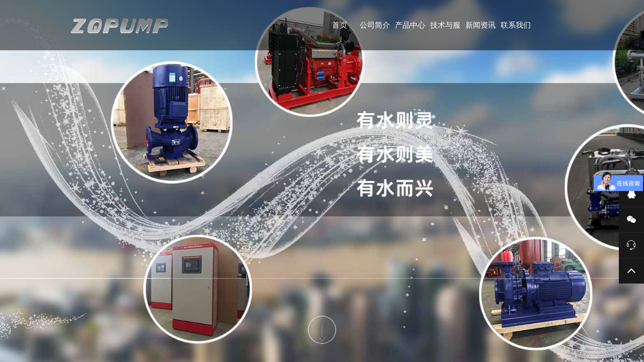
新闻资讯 (480, 25)
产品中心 (410, 25)
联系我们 (516, 25)
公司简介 (375, 25)
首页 (340, 25)
